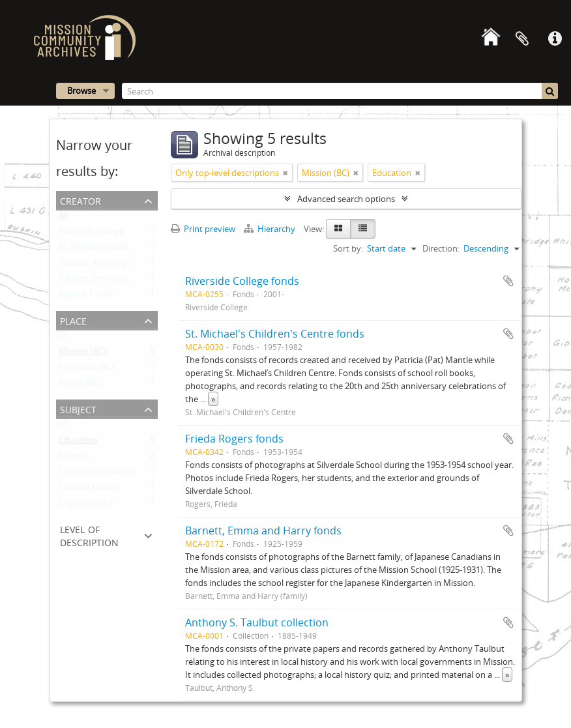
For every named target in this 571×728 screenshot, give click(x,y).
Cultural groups (89, 489)
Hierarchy (271, 229)
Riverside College (91, 234)
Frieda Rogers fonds (234, 439)
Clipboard (522, 39)
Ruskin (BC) (81, 385)
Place (73, 320)
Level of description (89, 535)
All (63, 218)
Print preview (203, 229)
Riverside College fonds (242, 281)
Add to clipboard (508, 281)
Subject (78, 408)
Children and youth (96, 474)
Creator (81, 200)
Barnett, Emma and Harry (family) (124, 281)
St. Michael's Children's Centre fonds (275, 334)
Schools (74, 458)
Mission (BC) (82, 354)
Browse (81, 91)
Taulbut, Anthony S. (97, 265)
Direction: (441, 248)
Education (78, 443)
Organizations (86, 505)
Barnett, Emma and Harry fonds (263, 531)
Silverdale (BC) (86, 370)
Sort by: (348, 248)
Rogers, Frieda (86, 297)
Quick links (555, 39)
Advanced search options (346, 199)
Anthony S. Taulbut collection (257, 622)
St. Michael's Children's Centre (117, 250)
